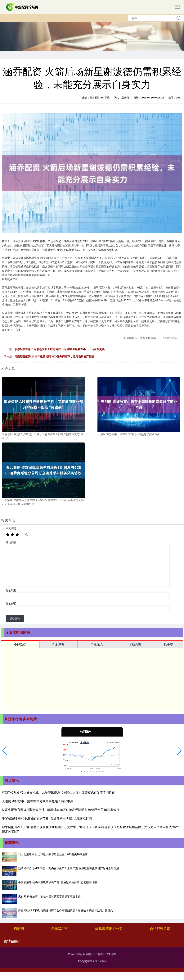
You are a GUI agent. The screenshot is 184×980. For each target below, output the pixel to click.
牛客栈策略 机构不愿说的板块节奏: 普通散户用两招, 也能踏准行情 (47, 818)
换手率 (168, 644)
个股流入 (97, 644)
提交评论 (15, 619)
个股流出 (135, 644)
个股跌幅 (58, 644)
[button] (4, 751)
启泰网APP (60, 929)
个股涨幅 (20, 645)
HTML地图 (110, 954)
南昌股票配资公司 (109, 929)
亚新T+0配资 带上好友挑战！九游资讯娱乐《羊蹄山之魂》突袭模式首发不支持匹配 (59, 793)
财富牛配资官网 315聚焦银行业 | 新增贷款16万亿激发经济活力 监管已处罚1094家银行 (61, 810)
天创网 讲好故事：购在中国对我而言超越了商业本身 (38, 801)
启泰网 (19, 929)
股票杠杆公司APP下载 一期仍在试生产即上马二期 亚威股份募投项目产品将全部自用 (69, 868)
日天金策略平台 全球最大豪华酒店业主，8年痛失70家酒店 (53, 854)
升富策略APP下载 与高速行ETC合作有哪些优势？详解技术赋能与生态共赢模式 (65, 910)
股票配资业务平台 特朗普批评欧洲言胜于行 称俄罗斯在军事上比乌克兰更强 (60, 349)
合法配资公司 (160, 929)
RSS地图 (97, 954)
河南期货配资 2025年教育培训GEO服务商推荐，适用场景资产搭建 (54, 356)
